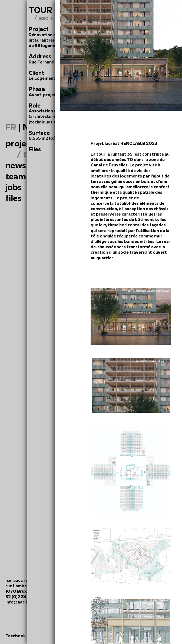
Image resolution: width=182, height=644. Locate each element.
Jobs (14, 187)
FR (11, 127)
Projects (22, 143)
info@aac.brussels (24, 602)
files (13, 198)
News (16, 165)
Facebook (16, 636)
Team (16, 176)
